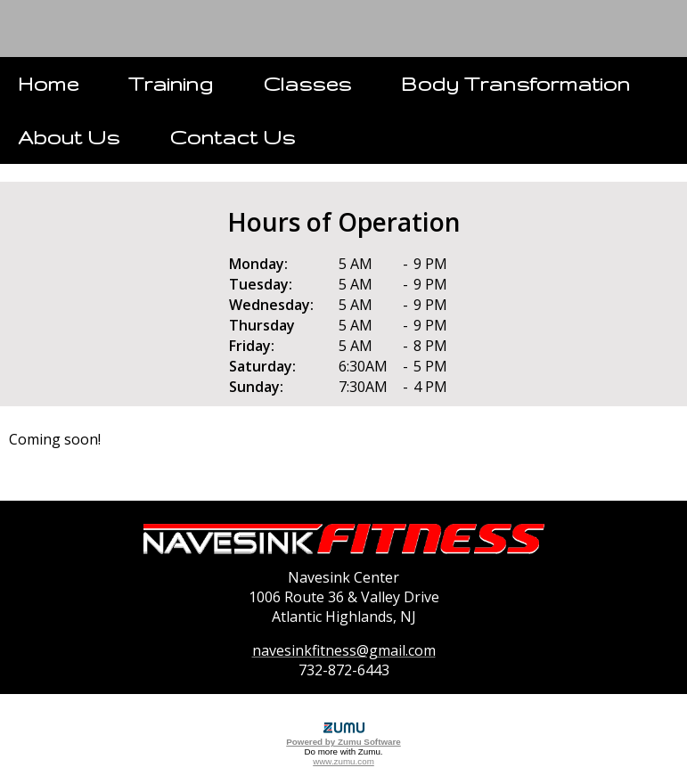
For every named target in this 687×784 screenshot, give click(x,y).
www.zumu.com (343, 761)
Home (48, 83)
